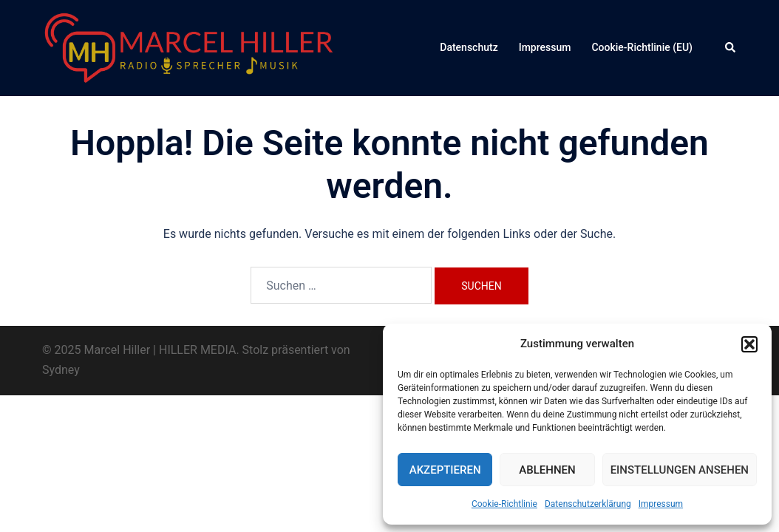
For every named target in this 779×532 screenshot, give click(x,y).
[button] (749, 344)
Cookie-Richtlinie (504, 504)
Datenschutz (469, 47)
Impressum (661, 504)
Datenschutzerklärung (588, 504)
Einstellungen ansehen (680, 470)
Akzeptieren (445, 470)
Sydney (61, 370)
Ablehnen (547, 470)
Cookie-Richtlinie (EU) (642, 47)
